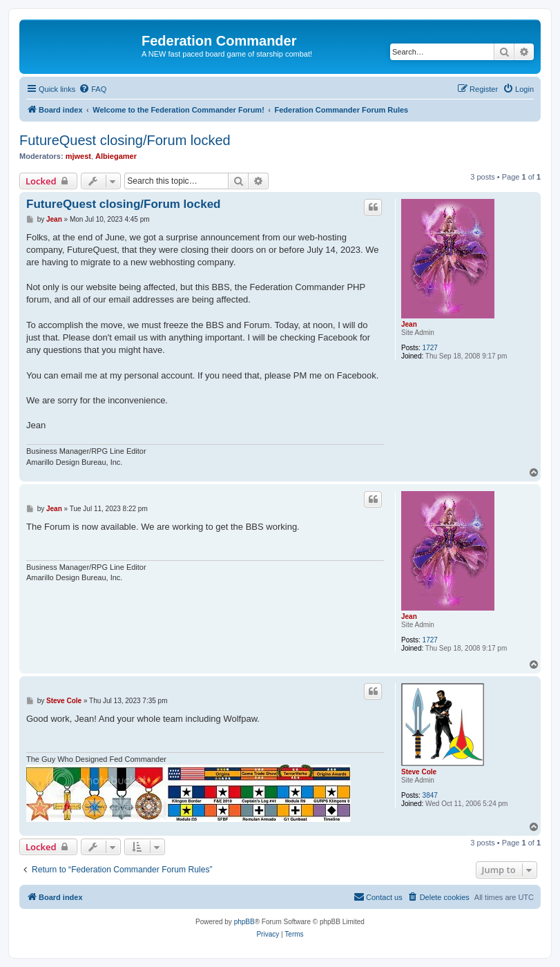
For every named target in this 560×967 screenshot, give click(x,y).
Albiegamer (116, 156)
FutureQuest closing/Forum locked (125, 140)
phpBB (244, 922)
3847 (430, 795)
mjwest (78, 156)
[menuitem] (93, 89)
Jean (409, 324)
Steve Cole (419, 772)
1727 (430, 348)
